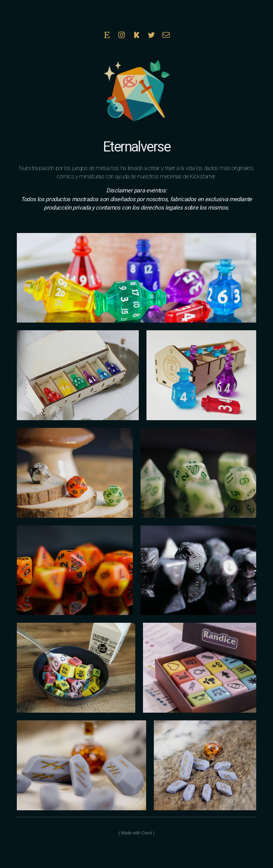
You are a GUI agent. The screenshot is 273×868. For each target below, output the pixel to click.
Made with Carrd (136, 833)
